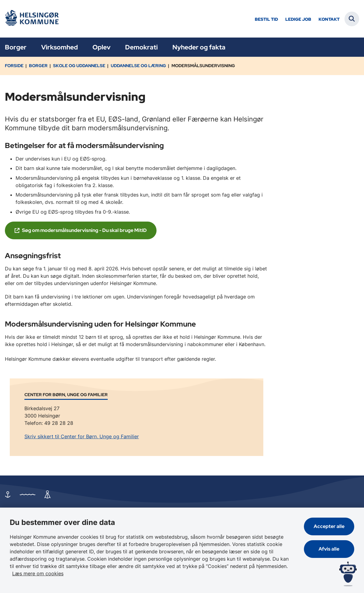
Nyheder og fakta (199, 47)
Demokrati (141, 47)
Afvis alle (329, 549)
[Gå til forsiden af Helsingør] (31, 19)
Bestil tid (266, 19)
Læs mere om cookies (38, 573)
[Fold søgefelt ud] (352, 19)
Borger (16, 47)
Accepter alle (329, 526)
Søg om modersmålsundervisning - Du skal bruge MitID (84, 230)
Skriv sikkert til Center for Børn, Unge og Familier (82, 436)
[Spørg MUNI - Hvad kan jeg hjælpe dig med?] (348, 574)
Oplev (101, 47)
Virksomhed (59, 47)
